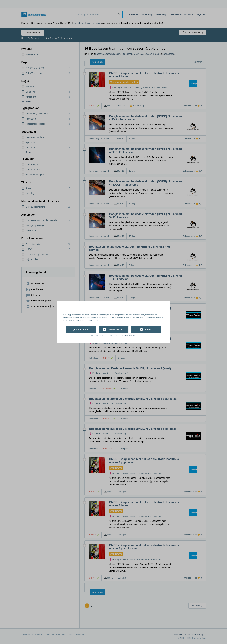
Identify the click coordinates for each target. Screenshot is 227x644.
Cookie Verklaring (94, 321)
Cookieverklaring (128, 335)
